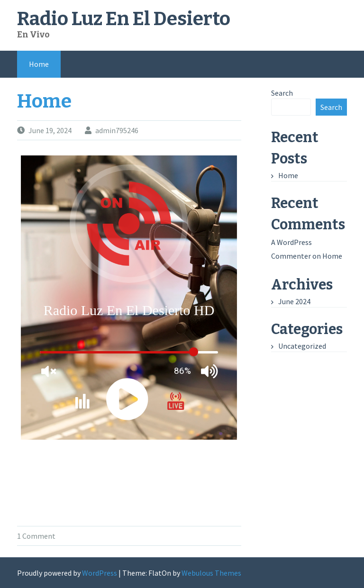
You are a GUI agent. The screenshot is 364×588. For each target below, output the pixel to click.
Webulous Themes (211, 573)
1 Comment (36, 536)
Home (39, 64)
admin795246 (117, 130)
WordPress (100, 573)
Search (282, 93)
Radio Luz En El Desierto (124, 19)
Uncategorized (302, 346)
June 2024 (294, 301)
